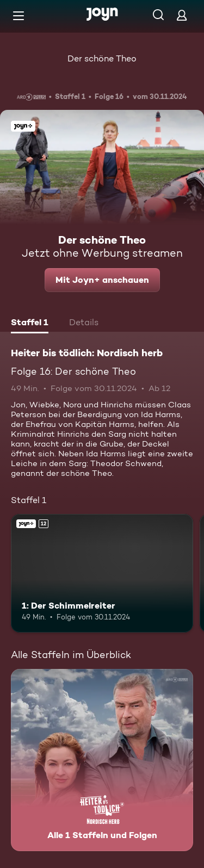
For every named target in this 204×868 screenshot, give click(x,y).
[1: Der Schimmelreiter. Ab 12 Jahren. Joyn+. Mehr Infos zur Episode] (102, 573)
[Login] (182, 15)
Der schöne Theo (102, 58)
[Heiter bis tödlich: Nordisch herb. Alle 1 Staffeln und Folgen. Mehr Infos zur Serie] (102, 760)
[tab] (30, 324)
